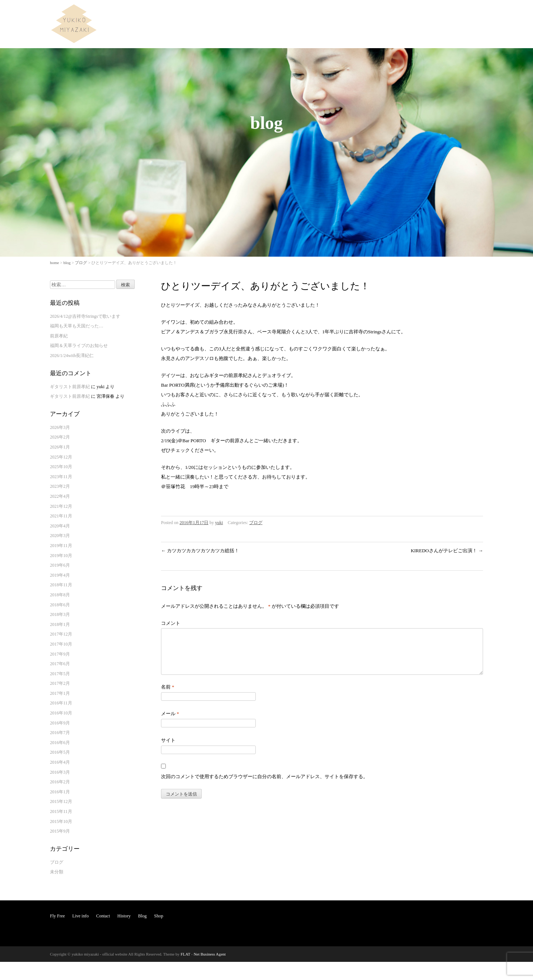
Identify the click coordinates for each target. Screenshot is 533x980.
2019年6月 (60, 565)
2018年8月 (60, 595)
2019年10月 (61, 556)
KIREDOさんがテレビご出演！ (447, 551)
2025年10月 (61, 467)
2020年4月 (60, 526)
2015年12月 (61, 801)
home (54, 263)
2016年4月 (60, 762)
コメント (171, 623)
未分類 (57, 872)
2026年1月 (60, 447)
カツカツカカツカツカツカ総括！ (200, 551)
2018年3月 (60, 614)
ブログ (81, 263)
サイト (168, 749)
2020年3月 (60, 536)
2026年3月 (60, 427)
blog (67, 263)
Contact (406, 13)
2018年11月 (61, 585)
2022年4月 (60, 496)
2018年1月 (60, 624)
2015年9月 (60, 831)
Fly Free (353, 13)
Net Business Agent (210, 954)
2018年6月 (60, 605)
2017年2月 (60, 683)
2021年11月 (61, 516)
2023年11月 (61, 477)
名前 (168, 696)
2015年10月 (61, 821)
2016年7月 (60, 733)
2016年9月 (60, 723)
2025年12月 (61, 457)
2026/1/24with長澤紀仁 (72, 356)
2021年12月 (61, 506)
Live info (380, 13)
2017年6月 (60, 664)
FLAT (185, 954)
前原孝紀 (59, 336)
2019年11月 (61, 546)
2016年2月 (60, 782)
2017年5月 (60, 674)
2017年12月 (61, 634)
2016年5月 (60, 752)
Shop (473, 13)
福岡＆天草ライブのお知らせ (79, 346)
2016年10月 (61, 713)
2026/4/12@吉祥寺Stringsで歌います (85, 316)
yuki (219, 523)
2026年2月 (60, 437)
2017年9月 (60, 654)
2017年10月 (61, 644)
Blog (453, 13)
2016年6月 (60, 743)
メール (170, 722)
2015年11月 (61, 811)
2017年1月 (60, 693)
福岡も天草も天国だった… (77, 326)
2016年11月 (61, 703)
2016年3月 (60, 772)
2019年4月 (60, 575)
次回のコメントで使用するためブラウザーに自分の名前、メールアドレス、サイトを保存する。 (264, 785)
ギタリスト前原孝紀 (70, 387)
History (431, 13)
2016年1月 (60, 792)
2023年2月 (60, 486)
